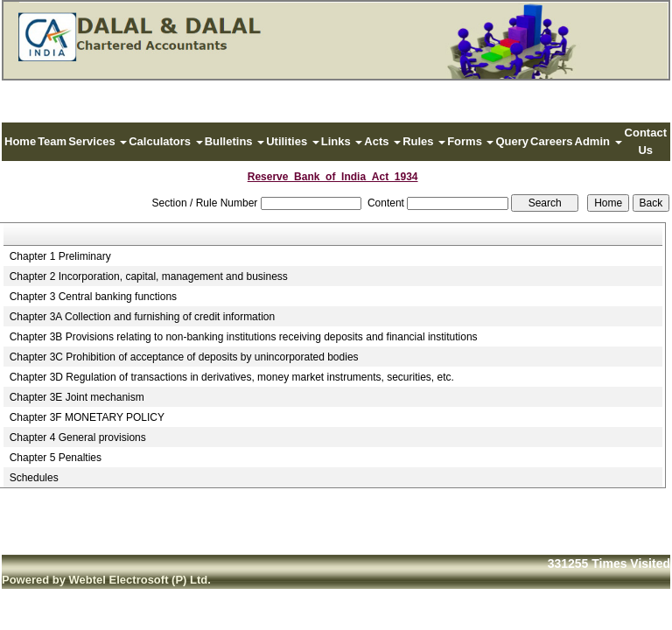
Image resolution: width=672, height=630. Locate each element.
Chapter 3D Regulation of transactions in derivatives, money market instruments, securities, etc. (232, 377)
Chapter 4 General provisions (78, 437)
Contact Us (646, 141)
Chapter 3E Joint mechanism (77, 397)
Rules (424, 141)
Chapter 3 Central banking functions (93, 297)
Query (512, 141)
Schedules (34, 478)
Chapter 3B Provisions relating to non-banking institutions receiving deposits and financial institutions (244, 337)
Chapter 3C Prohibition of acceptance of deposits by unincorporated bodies (184, 357)
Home (20, 141)
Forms (470, 141)
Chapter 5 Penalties (56, 458)
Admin (598, 141)
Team (52, 141)
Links (342, 141)
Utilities (293, 141)
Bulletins (235, 141)
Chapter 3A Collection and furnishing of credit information (143, 317)
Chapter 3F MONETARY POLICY (87, 417)
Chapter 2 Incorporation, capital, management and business (149, 276)
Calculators (165, 141)
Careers (551, 141)
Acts (382, 141)
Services (98, 141)
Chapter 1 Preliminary (60, 256)
